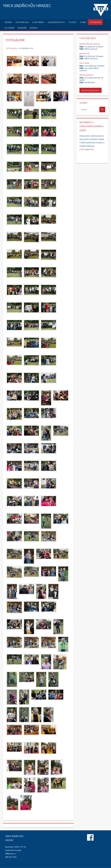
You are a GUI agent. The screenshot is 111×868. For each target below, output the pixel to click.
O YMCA (83, 22)
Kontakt (34, 28)
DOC (92, 149)
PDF (83, 149)
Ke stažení (9, 28)
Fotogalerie (95, 22)
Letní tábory (38, 22)
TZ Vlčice (72, 22)
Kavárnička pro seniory (90, 44)
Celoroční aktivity (56, 22)
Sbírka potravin (86, 75)
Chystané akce (22, 22)
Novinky (8, 22)
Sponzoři (22, 28)
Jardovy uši (84, 53)
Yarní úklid (84, 63)
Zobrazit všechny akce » (90, 90)
